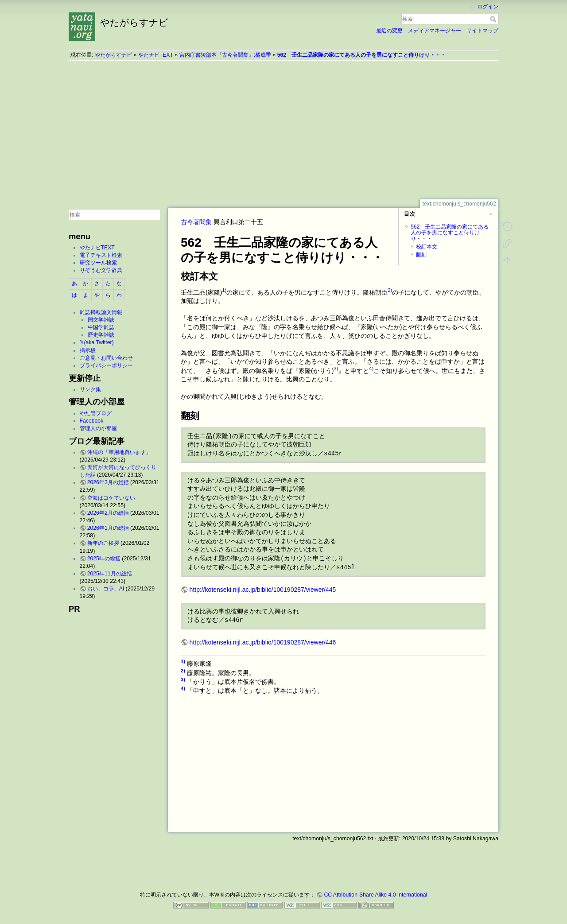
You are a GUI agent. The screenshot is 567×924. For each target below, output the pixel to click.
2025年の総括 (104, 559)
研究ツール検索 (98, 263)
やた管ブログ (96, 413)
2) (390, 290)
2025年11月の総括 (110, 574)
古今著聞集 (196, 222)
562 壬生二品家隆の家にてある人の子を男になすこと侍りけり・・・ (361, 55)
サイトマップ (482, 31)
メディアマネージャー (435, 31)
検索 (494, 19)
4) (371, 369)
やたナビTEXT (156, 55)
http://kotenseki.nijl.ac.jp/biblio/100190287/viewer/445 (263, 590)
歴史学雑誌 (101, 335)
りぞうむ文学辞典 (101, 270)
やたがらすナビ (113, 55)
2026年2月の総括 (108, 513)
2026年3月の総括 (108, 482)
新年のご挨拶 (103, 543)
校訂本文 (427, 247)
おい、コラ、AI (106, 589)
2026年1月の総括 (108, 528)
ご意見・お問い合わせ (106, 358)
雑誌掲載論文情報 (101, 312)
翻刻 (421, 255)
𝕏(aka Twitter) (97, 342)
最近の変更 (389, 31)
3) (336, 369)
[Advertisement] (283, 130)
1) (224, 290)
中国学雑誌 (101, 327)
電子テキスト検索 (101, 255)
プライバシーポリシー (106, 365)
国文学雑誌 (101, 320)
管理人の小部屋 (98, 428)
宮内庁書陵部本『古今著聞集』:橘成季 (225, 55)
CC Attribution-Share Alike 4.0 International (375, 895)
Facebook (92, 421)
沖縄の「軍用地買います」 (119, 452)
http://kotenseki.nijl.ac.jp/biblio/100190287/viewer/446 (263, 642)
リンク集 (90, 389)
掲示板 (88, 350)
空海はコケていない (111, 498)
